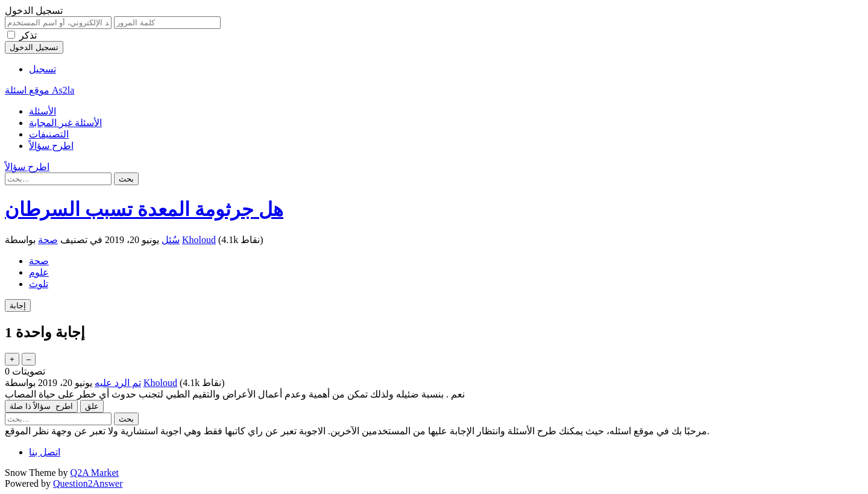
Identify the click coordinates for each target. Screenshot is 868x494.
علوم (39, 272)
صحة (48, 240)
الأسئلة (42, 111)
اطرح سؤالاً (51, 146)
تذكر (28, 35)
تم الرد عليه (118, 383)
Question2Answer (88, 483)
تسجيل (42, 69)
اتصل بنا (45, 452)
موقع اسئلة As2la (39, 90)
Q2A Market (95, 473)
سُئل (171, 240)
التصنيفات (49, 134)
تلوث (39, 284)
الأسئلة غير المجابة (65, 123)
